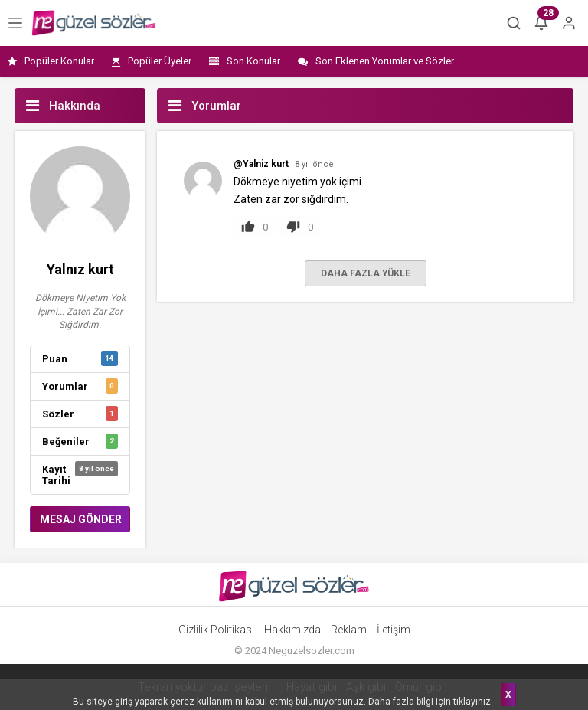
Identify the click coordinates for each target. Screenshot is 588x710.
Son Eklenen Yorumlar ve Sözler (376, 61)
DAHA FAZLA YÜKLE (366, 273)
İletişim (394, 630)
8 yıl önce (314, 164)
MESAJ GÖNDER (81, 519)
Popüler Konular (51, 61)
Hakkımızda (292, 630)
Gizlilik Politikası (216, 630)
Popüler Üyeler (152, 61)
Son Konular (245, 61)
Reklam (349, 630)
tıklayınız (472, 702)
